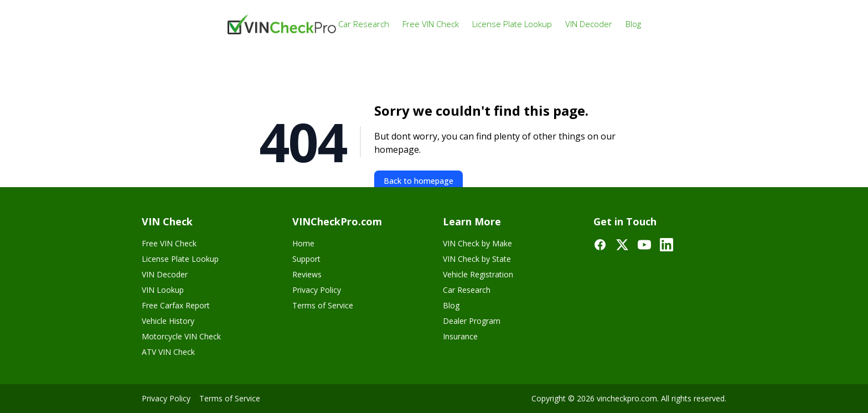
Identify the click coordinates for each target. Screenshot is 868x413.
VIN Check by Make (477, 243)
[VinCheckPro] (283, 24)
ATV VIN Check (168, 352)
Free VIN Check (431, 24)
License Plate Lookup (512, 24)
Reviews (307, 274)
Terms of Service (323, 305)
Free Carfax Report (176, 305)
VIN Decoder (589, 24)
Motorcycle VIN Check (181, 336)
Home (303, 243)
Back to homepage (418, 181)
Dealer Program (472, 321)
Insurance (460, 336)
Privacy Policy (317, 290)
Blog (633, 24)
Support (306, 259)
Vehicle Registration (478, 274)
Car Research (364, 24)
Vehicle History (168, 321)
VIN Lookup (163, 290)
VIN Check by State (477, 259)
